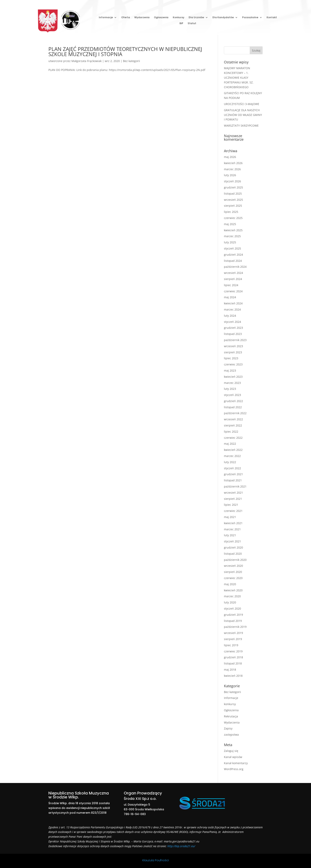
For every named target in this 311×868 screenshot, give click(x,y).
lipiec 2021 (231, 505)
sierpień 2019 (233, 639)
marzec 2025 (232, 236)
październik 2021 (235, 486)
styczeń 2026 (232, 181)
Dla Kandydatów (223, 18)
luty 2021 (230, 535)
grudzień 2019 (233, 615)
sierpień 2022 (233, 425)
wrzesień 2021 (233, 493)
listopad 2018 (233, 663)
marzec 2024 (232, 309)
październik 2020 (235, 560)
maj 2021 (230, 517)
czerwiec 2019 (233, 651)
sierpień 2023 (233, 352)
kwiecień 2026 (233, 163)
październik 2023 (235, 340)
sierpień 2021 (233, 499)
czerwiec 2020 (233, 578)
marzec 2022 (232, 456)
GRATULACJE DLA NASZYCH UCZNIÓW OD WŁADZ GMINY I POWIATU (243, 115)
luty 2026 (230, 175)
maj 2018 (230, 670)
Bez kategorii (132, 61)
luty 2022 (230, 462)
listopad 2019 (233, 621)
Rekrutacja (231, 716)
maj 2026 (230, 157)
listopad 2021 (233, 480)
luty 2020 (230, 602)
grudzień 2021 (233, 474)
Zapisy (228, 728)
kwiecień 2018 (233, 676)
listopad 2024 (233, 261)
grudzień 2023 (233, 328)
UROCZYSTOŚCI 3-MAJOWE (242, 104)
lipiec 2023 (231, 358)
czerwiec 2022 (233, 438)
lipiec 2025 (231, 212)
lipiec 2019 (231, 645)
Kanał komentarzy (236, 763)
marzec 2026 (232, 169)
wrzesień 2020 (233, 566)
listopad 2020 (233, 554)
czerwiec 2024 (233, 291)
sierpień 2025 (233, 206)
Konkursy (179, 18)
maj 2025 (230, 224)
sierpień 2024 (233, 279)
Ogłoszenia (161, 18)
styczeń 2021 (232, 541)
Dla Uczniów (196, 18)
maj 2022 (230, 444)
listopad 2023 (233, 334)
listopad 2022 (233, 407)
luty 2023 (230, 389)
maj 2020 (230, 584)
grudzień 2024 (233, 255)
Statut (192, 23)
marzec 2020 (232, 596)
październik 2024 (235, 267)
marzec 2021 (232, 529)
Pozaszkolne (250, 18)
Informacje (106, 18)
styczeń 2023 (232, 395)
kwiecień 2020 (233, 590)
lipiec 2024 (231, 285)
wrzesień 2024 (233, 273)
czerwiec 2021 (233, 511)
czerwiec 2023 (233, 364)
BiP (181, 23)
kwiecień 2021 (233, 523)
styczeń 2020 (232, 608)
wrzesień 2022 (233, 419)
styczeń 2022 (232, 468)
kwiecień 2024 (233, 303)
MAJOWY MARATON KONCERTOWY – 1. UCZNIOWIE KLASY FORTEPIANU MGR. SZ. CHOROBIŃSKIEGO (239, 77)
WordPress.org (234, 769)
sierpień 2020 (233, 572)
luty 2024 (230, 316)
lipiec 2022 (231, 432)
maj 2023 (230, 370)
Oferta (126, 18)
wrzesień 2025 (233, 200)
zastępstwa (231, 735)
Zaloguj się (231, 751)
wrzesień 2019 (233, 633)
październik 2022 (235, 413)
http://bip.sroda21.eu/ (181, 846)
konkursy (230, 704)
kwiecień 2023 (233, 377)
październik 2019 (235, 627)
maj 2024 (230, 297)
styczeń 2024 (232, 322)
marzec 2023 (232, 383)
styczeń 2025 (232, 248)
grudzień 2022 (233, 401)
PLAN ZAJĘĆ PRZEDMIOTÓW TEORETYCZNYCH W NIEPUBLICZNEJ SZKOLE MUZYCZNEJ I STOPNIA (125, 52)
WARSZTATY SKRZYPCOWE (241, 126)
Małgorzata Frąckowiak (86, 61)
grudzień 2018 (233, 657)
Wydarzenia (142, 18)
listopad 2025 (233, 194)
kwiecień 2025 (233, 230)
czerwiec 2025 (233, 218)
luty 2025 (230, 242)
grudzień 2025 (233, 187)
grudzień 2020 (233, 547)
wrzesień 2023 (233, 346)
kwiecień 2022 (233, 450)
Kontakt (272, 18)
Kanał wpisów (233, 757)
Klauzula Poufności (156, 860)
